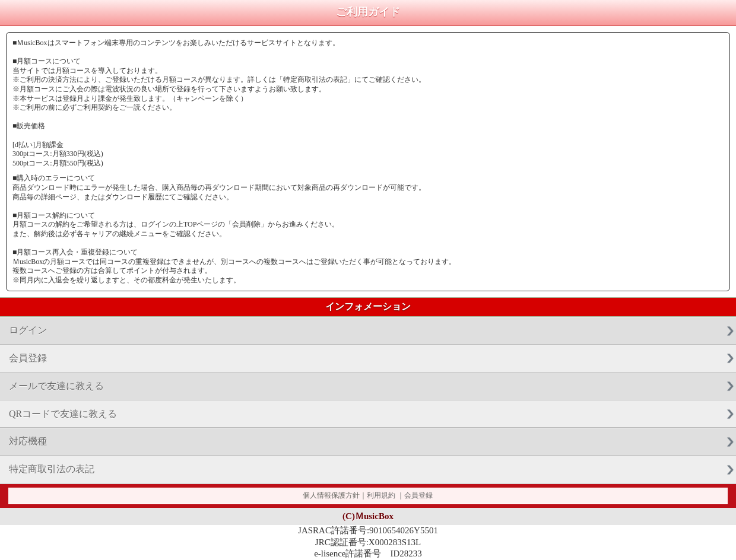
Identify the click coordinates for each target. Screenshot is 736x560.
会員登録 (28, 358)
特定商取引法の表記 (52, 469)
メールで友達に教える (56, 386)
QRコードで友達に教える (63, 414)
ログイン (28, 330)
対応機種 (28, 441)
